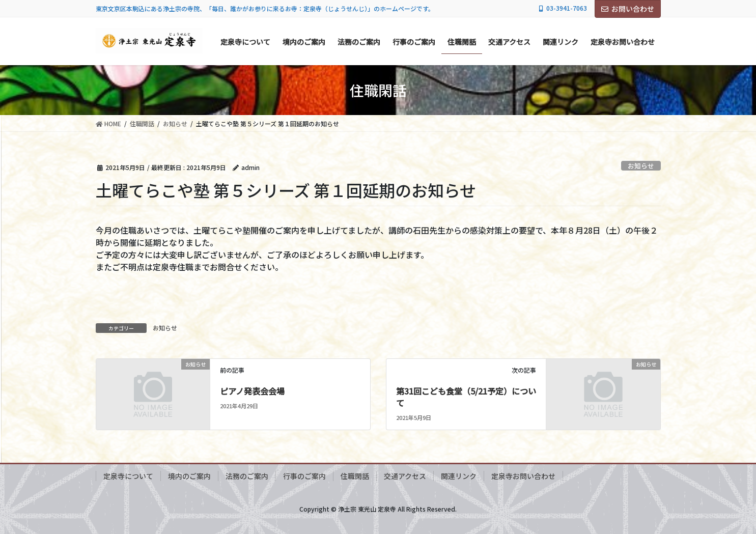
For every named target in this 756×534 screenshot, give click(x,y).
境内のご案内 (189, 476)
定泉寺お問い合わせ (523, 476)
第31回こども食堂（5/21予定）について (466, 397)
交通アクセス (405, 476)
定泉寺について (128, 476)
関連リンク (459, 476)
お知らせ (641, 166)
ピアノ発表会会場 (252, 391)
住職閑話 (355, 476)
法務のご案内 (247, 476)
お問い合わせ (628, 9)
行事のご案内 (304, 476)
